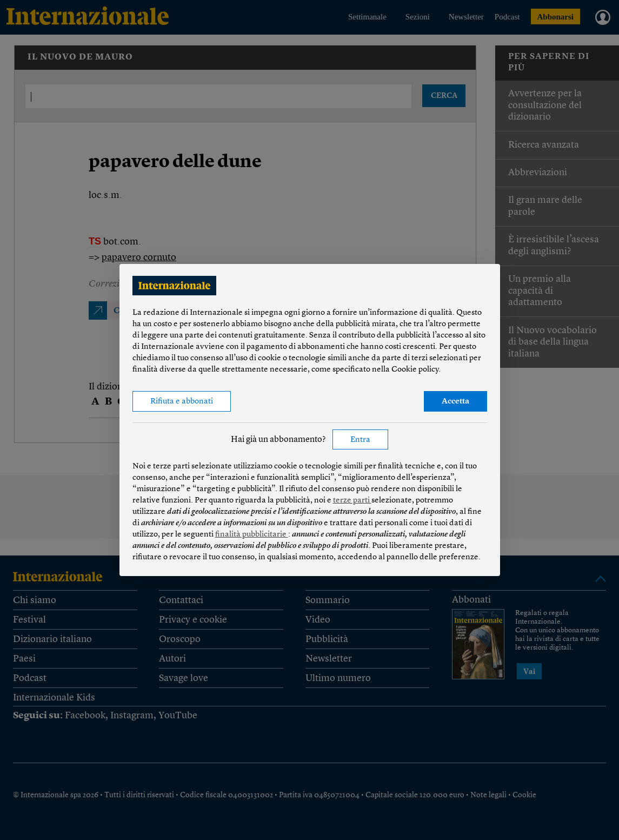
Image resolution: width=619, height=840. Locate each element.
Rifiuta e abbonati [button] (182, 402)
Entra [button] (360, 440)
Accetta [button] (455, 402)
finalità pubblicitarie (252, 535)
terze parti (352, 501)
